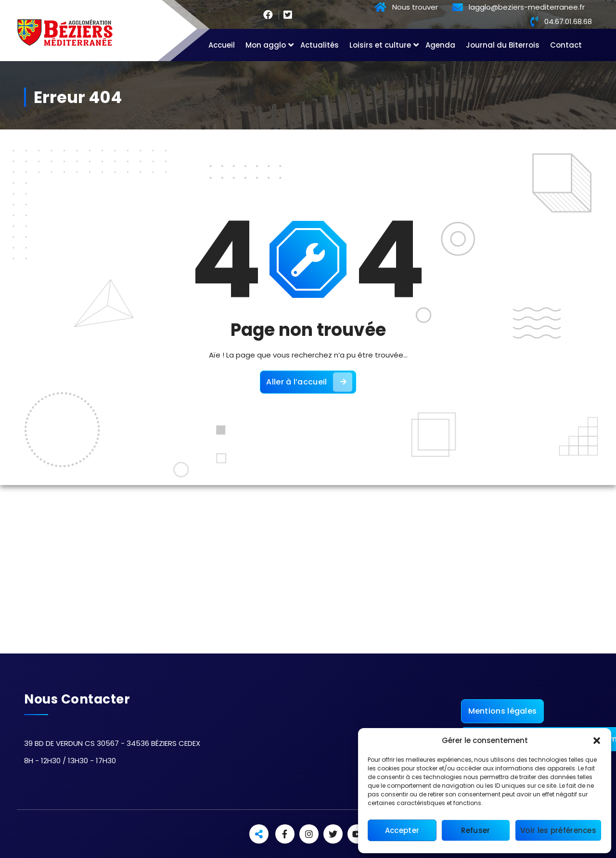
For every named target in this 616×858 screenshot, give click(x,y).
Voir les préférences (558, 830)
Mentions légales (503, 711)
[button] (597, 741)
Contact (566, 45)
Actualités (320, 45)
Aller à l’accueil (309, 382)
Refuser (475, 830)
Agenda (440, 45)
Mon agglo (266, 45)
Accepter (402, 830)
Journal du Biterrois (503, 45)
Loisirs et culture (380, 45)
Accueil (222, 45)
